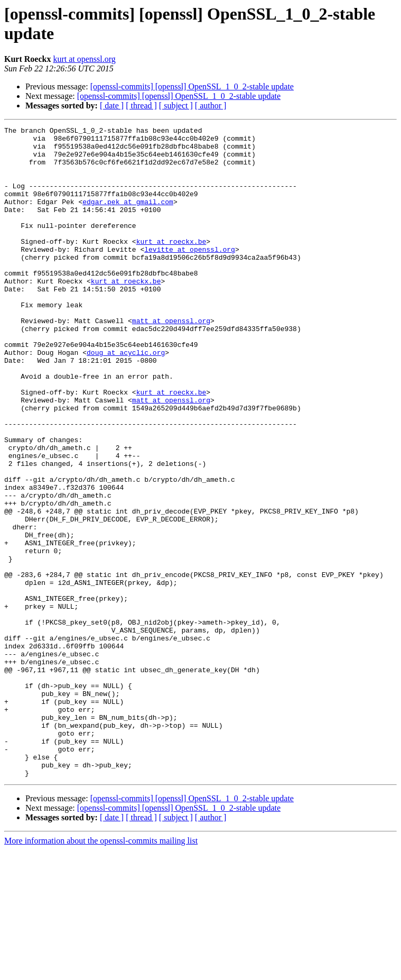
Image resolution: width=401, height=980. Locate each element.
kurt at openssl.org (84, 59)
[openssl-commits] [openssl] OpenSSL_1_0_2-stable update (192, 86)
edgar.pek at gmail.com (128, 217)
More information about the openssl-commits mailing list (101, 971)
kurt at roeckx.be (171, 265)
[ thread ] (141, 106)
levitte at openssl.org (190, 274)
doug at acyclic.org (126, 398)
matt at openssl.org (171, 360)
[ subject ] (176, 106)
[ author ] (211, 106)
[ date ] (112, 106)
